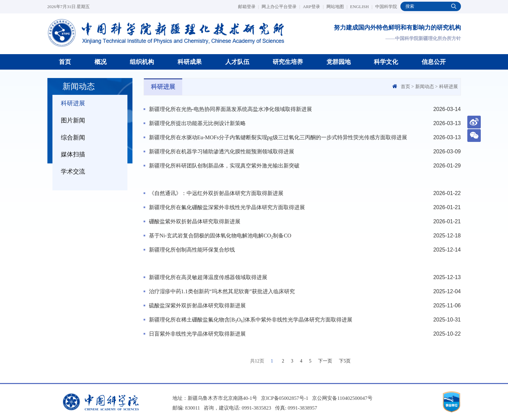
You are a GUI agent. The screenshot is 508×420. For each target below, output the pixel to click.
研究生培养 (288, 62)
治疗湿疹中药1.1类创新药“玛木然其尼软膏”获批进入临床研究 (222, 291)
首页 (65, 62)
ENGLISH (361, 7)
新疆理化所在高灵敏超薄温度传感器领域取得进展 (208, 277)
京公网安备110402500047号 (342, 398)
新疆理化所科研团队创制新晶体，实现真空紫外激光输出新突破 (224, 166)
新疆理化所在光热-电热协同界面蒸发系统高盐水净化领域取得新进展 (230, 109)
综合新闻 (73, 138)
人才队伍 (237, 62)
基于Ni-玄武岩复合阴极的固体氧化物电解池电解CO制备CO (220, 236)
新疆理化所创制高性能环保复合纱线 (192, 250)
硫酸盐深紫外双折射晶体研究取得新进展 (197, 306)
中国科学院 (386, 7)
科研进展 (73, 103)
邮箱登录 (249, 7)
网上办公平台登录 (281, 7)
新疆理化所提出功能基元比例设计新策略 (197, 123)
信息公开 (434, 62)
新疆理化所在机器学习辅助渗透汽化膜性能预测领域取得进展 (222, 151)
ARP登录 (313, 7)
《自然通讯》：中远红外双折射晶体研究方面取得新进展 (216, 193)
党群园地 (339, 62)
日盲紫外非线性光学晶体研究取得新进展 (197, 334)
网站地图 (337, 7)
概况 (101, 62)
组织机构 (142, 62)
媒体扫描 (73, 154)
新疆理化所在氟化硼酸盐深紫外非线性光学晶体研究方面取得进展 (227, 207)
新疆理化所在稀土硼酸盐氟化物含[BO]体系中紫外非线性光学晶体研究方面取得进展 (251, 320)
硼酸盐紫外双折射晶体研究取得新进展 (195, 221)
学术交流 (73, 171)
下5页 (345, 361)
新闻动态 (425, 87)
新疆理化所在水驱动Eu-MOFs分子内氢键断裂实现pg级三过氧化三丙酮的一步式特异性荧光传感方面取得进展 (278, 137)
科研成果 (190, 62)
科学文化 (386, 62)
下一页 (325, 361)
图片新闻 (73, 120)
